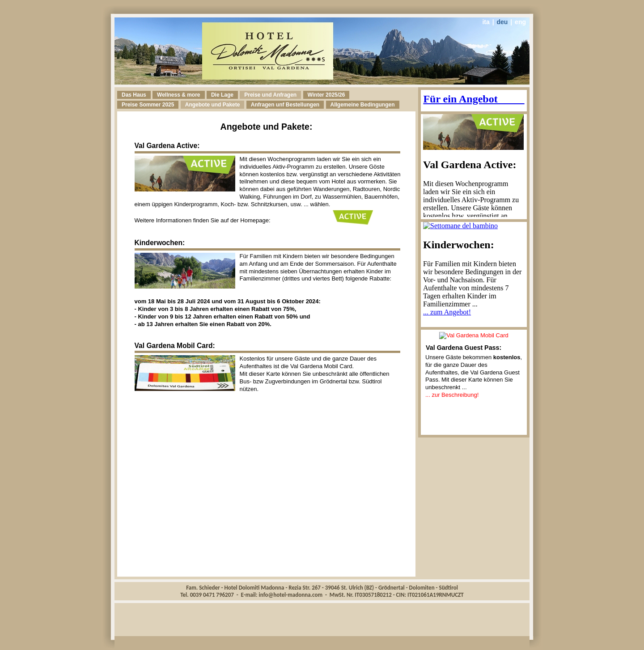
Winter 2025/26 (326, 95)
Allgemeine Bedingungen (363, 105)
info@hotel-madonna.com (291, 595)
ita (486, 22)
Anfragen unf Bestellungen (285, 105)
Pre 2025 (148, 105)
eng (520, 22)
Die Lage (222, 95)
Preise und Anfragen (270, 95)
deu (502, 22)
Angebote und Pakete (213, 105)
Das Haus (134, 95)
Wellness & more (178, 95)
